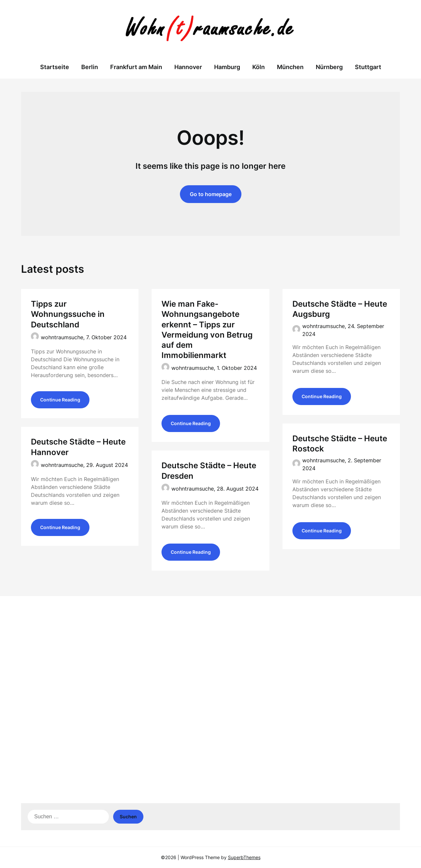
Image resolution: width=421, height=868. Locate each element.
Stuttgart (368, 67)
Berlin (90, 67)
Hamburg (227, 67)
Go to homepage (211, 194)
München (290, 67)
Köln (259, 67)
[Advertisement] (210, 652)
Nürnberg (329, 67)
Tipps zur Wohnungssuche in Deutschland (68, 314)
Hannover (188, 67)
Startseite (55, 67)
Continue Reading (60, 401)
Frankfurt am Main (136, 67)
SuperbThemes (244, 857)
